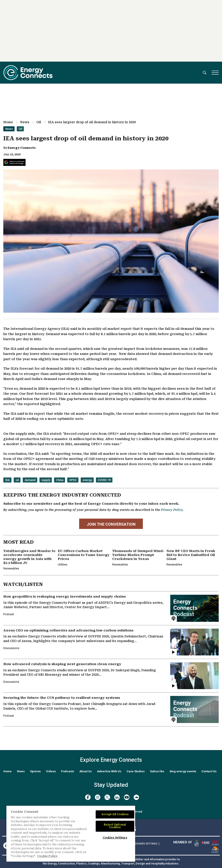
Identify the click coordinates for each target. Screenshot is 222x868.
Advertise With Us (109, 771)
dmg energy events (183, 771)
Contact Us (209, 771)
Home (8, 122)
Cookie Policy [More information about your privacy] (48, 856)
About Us (86, 771)
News (25, 122)
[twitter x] (107, 797)
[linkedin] (117, 797)
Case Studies (136, 771)
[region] (71, 834)
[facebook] (88, 797)
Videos (51, 771)
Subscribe (157, 771)
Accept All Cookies (115, 814)
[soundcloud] (136, 797)
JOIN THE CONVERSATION (111, 524)
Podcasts (68, 771)
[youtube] (127, 797)
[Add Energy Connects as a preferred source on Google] (14, 162)
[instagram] (98, 797)
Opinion (35, 771)
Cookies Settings (146, 844)
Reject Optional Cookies (115, 826)
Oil (39, 122)
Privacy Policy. (172, 510)
